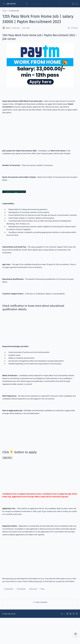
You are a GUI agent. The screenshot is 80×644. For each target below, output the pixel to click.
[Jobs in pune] (33, 615)
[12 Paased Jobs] (14, 11)
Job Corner (11, 4)
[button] (42, 615)
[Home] (4, 11)
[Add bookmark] (69, 28)
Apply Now (8, 477)
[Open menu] (4, 4)
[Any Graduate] (21, 615)
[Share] (74, 28)
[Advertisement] (40, 133)
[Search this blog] (41, 4)
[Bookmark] (77, 4)
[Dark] (73, 4)
